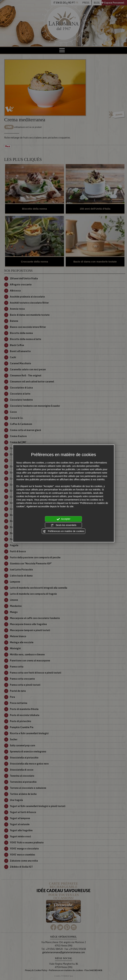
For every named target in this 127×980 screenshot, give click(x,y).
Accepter (63, 519)
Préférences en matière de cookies (63, 531)
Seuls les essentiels (64, 525)
